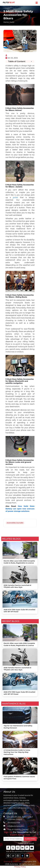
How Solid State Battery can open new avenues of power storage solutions (20, 509)
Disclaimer (17, 862)
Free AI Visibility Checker (18, 830)
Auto (12, 22)
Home (6, 22)
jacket (15, 198)
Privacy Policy (20, 867)
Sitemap (8, 862)
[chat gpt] (8, 856)
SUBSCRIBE (30, 839)
